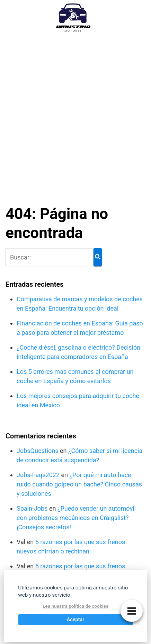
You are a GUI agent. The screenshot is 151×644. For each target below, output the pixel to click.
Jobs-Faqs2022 (38, 475)
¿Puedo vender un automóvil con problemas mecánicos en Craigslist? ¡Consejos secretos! (76, 518)
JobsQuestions (38, 451)
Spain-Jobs (32, 508)
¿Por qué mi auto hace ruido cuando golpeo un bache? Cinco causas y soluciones (79, 484)
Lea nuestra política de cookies (75, 606)
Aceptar (76, 620)
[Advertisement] (75, 115)
